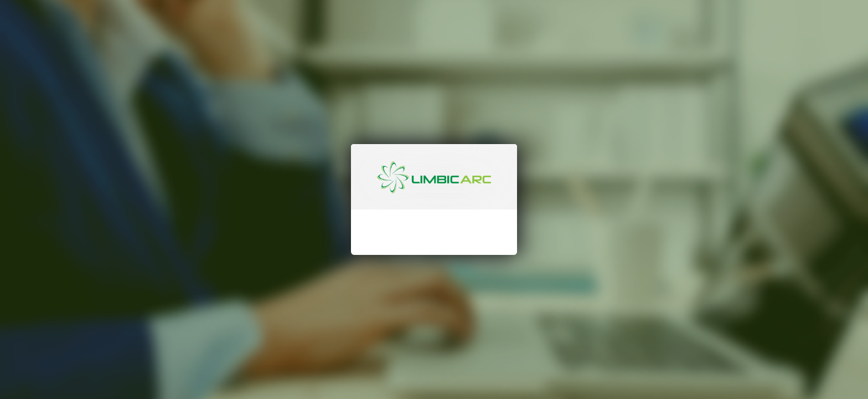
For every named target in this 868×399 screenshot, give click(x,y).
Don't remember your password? (434, 244)
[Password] (445, 215)
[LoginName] (445, 186)
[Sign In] (434, 282)
